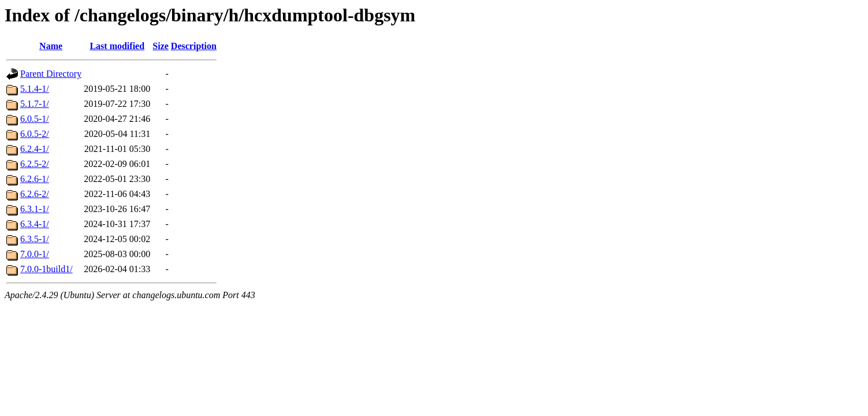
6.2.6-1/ (35, 179)
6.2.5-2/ (35, 164)
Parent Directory (51, 74)
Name (51, 46)
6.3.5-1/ (35, 239)
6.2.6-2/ (35, 194)
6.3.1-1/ (35, 209)
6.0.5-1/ (35, 119)
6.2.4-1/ (35, 149)
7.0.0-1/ (35, 254)
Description (194, 46)
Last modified (117, 46)
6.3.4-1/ (35, 224)
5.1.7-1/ (35, 104)
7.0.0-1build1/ (46, 269)
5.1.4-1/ (35, 89)
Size (161, 46)
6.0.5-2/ (35, 134)
